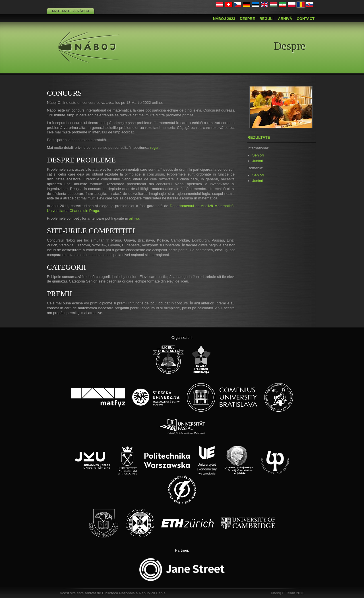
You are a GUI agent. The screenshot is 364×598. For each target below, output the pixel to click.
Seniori (258, 155)
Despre (247, 19)
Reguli (266, 19)
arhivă (134, 218)
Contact (306, 19)
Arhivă (285, 19)
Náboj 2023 (224, 19)
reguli (155, 148)
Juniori (258, 161)
